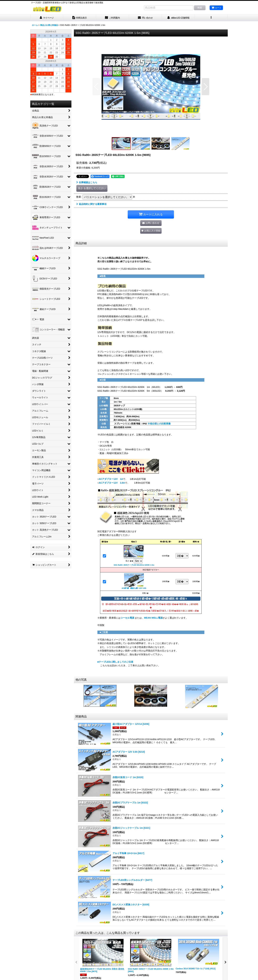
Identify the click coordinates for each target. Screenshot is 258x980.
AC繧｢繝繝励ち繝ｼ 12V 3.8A (134, 588)
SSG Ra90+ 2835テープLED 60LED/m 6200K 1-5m (134, 565)
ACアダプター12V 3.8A (112, 483)
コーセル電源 (127, 618)
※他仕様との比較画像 (159, 424)
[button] (211, 18)
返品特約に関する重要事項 (91, 204)
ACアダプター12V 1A (111, 479)
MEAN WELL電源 (153, 618)
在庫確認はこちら (87, 182)
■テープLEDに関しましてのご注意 (115, 662)
